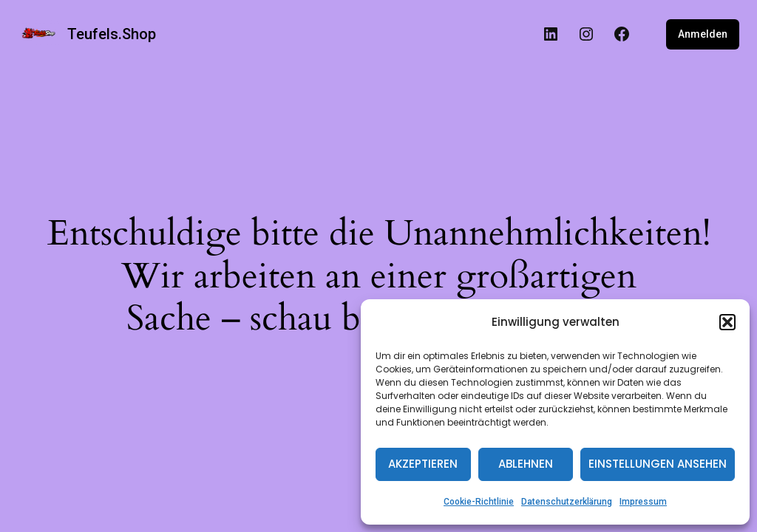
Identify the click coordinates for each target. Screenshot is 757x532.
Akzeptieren (423, 464)
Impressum (643, 502)
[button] (727, 322)
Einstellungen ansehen (658, 464)
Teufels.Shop (112, 34)
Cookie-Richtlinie (479, 502)
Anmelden (703, 34)
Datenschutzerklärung (567, 502)
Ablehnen (526, 464)
